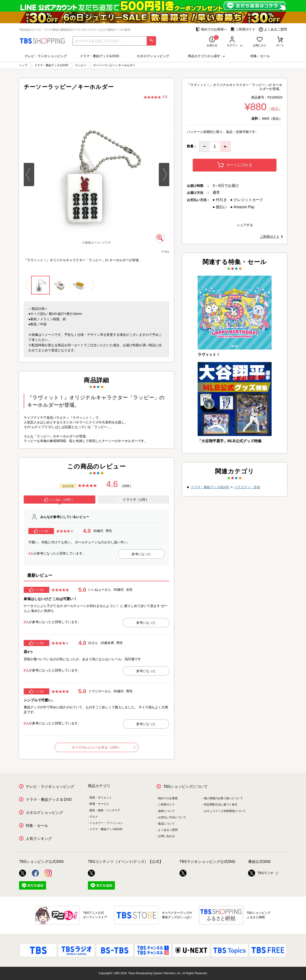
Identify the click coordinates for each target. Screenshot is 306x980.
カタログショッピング (153, 56)
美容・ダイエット (101, 798)
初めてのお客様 (168, 798)
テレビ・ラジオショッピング (46, 56)
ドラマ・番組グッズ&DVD (210, 487)
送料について (166, 811)
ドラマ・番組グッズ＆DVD (100, 56)
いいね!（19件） (60, 500)
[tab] (60, 500)
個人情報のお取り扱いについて (223, 798)
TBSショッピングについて (185, 787)
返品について (166, 824)
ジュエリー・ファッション (106, 823)
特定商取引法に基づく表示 (221, 805)
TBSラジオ (261, 873)
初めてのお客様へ (211, 29)
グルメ (94, 817)
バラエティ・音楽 (247, 487)
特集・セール (260, 56)
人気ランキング (39, 839)
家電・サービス (99, 804)
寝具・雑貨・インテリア (105, 810)
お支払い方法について (172, 817)
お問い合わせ (166, 836)
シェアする (245, 225)
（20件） (126, 486)
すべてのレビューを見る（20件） (103, 747)
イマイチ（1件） (133, 500)
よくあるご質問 (273, 29)
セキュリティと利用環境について (225, 811)
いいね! (41, 531)
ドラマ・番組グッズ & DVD (49, 800)
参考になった (141, 554)
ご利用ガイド (243, 29)
